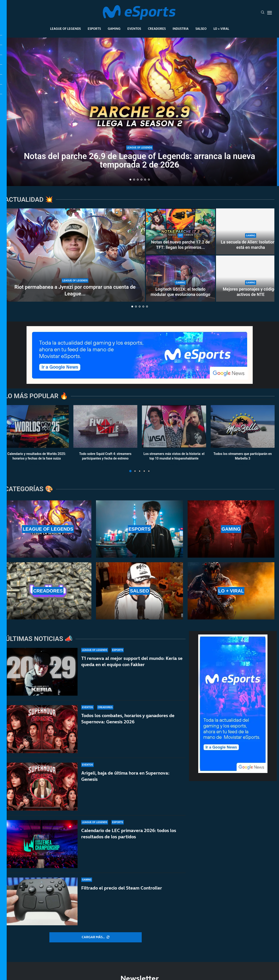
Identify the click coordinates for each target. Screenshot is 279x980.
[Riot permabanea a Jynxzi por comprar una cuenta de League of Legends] (75, 255)
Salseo (201, 29)
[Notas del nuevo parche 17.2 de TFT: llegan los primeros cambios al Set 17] (180, 231)
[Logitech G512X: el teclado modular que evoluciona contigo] (180, 279)
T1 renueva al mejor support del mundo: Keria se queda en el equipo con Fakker (132, 661)
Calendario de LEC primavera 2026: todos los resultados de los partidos (129, 837)
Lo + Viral (221, 29)
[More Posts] (96, 937)
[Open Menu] (270, 13)
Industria (181, 29)
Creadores (157, 29)
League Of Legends (65, 29)
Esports (94, 29)
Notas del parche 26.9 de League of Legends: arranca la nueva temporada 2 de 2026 (139, 161)
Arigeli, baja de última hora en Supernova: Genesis (125, 776)
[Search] (263, 13)
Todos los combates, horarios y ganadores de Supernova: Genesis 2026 (128, 719)
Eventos (134, 29)
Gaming (114, 29)
